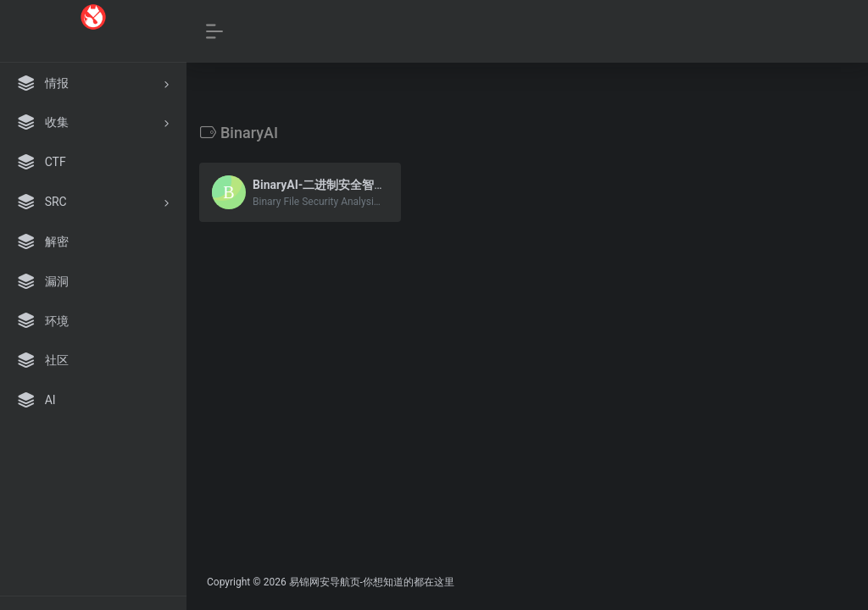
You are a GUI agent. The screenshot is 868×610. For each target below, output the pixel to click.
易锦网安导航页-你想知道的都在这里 (372, 582)
